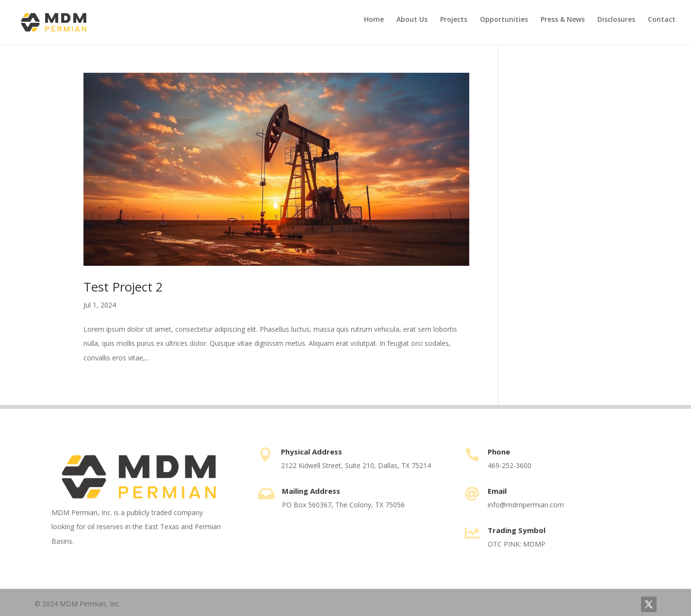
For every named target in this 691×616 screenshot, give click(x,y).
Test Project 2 (123, 287)
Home (374, 20)
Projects (454, 20)
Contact (662, 20)
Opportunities (504, 20)
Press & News (563, 20)
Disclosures (616, 20)
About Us (412, 20)
